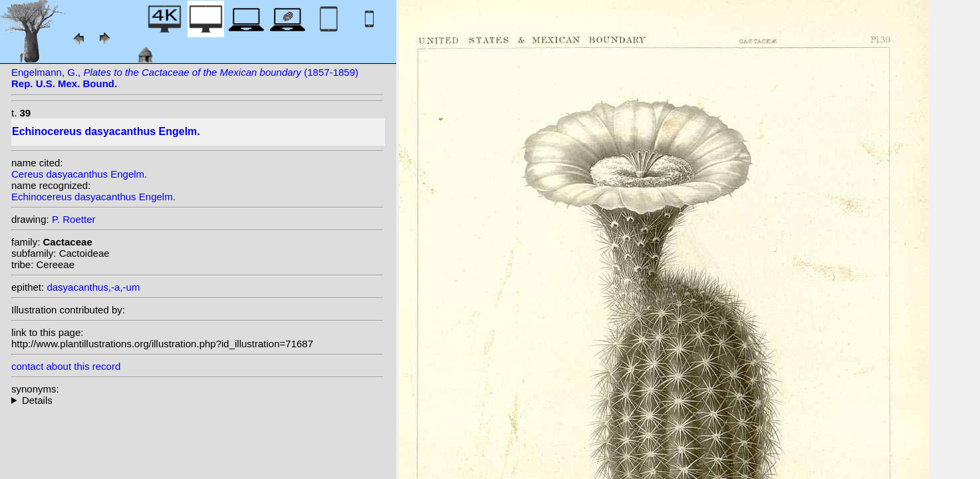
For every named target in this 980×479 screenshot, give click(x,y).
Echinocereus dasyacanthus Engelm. (93, 197)
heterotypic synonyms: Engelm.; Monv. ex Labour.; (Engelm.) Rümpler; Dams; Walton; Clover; (197, 400)
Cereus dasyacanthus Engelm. (79, 174)
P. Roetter (74, 219)
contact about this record (66, 366)
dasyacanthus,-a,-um (93, 287)
